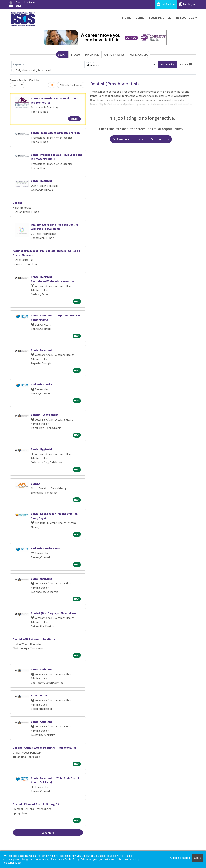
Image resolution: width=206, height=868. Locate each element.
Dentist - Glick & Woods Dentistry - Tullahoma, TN (44, 748)
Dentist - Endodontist (45, 415)
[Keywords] (48, 64)
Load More (48, 833)
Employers (188, 4)
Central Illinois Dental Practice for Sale (56, 133)
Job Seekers (166, 4)
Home (127, 18)
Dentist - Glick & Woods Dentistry (34, 639)
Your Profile (160, 18)
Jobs (140, 18)
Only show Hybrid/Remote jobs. (34, 70)
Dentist (17, 203)
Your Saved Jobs (139, 54)
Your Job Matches (114, 54)
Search (62, 54)
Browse (75, 54)
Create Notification (71, 85)
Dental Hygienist (42, 181)
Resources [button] (185, 18)
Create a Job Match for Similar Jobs (141, 139)
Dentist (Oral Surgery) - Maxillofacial (54, 613)
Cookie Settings (180, 858)
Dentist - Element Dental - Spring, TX (36, 804)
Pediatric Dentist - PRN (45, 548)
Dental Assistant (41, 350)
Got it (197, 858)
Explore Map (92, 54)
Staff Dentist (39, 695)
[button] (186, 64)
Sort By (17, 85)
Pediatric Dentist (42, 384)
